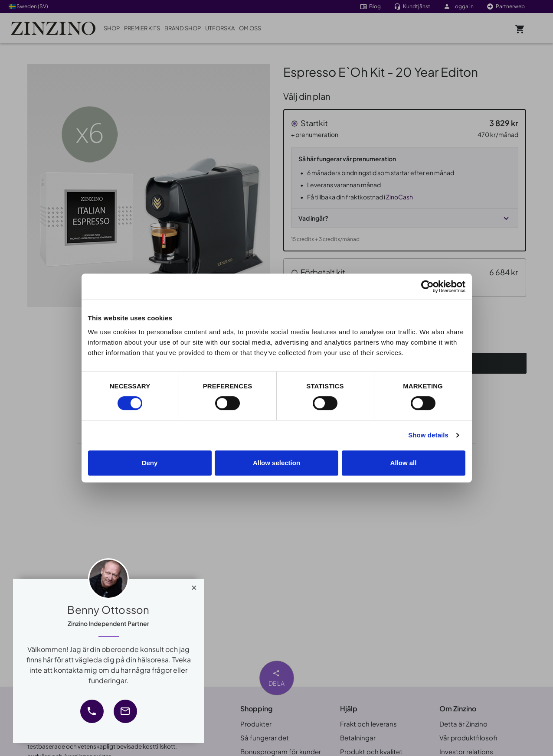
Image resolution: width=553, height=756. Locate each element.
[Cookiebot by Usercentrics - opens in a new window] (427, 287)
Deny (150, 463)
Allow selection (276, 463)
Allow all (404, 463)
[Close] (194, 586)
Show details (428, 435)
